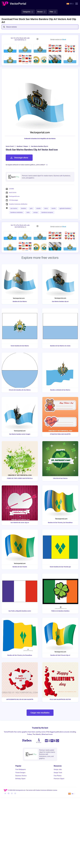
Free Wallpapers (21, 769)
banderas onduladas (17, 212)
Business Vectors (21, 776)
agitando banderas (65, 208)
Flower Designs (20, 773)
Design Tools (58, 773)
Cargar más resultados (40, 713)
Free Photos (58, 776)
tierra (46, 208)
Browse (42, 12)
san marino (14, 208)
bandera (24, 208)
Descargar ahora (19, 158)
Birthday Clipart (20, 779)
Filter (53, 12)
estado (38, 208)
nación (54, 208)
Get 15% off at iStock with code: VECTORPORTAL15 (20, 39)
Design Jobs (58, 769)
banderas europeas (47, 212)
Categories (28, 12)
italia (28, 212)
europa (35, 212)
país (31, 208)
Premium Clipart (59, 779)
